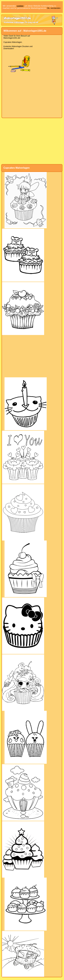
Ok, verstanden (54, 8)
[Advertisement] (32, 95)
